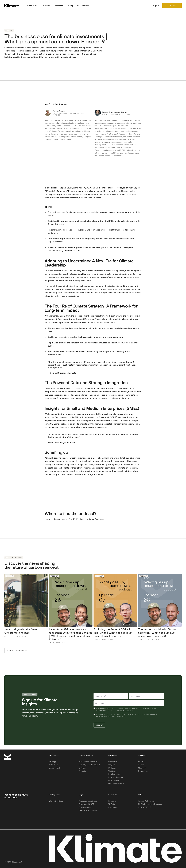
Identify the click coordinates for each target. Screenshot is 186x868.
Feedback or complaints (89, 810)
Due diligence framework (89, 765)
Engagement (54, 768)
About (141, 762)
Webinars (112, 771)
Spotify (72, 519)
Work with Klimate (57, 801)
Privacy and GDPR (87, 804)
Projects (82, 771)
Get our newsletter (116, 783)
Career (141, 765)
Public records (115, 774)
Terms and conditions (88, 801)
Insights (112, 765)
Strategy (53, 762)
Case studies (114, 762)
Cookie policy (85, 807)
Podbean (81, 519)
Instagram (113, 807)
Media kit (142, 768)
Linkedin (112, 801)
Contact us (143, 771)
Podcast (112, 768)
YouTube (112, 804)
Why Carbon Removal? (89, 762)
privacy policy (124, 711)
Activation (53, 765)
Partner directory (116, 777)
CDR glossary (114, 780)
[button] (32, 6)
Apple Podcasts (96, 519)
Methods (82, 768)
